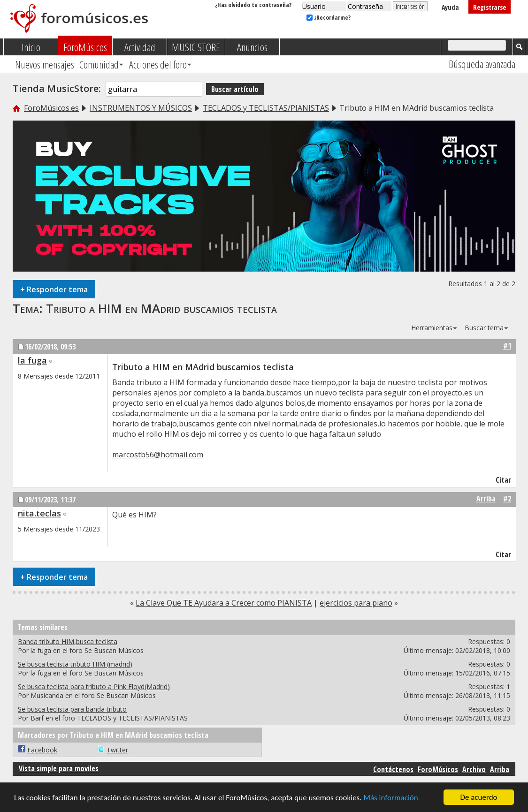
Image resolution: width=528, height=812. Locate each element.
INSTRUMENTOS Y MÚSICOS (141, 108)
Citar (499, 480)
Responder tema (54, 289)
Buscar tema (484, 328)
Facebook (42, 750)
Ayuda (450, 7)
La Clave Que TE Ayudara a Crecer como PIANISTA (224, 603)
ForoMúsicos (85, 47)
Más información (390, 798)
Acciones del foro (158, 64)
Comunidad (99, 64)
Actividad (140, 47)
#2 (507, 499)
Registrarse (490, 7)
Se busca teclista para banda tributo (72, 709)
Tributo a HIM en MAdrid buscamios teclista (161, 308)
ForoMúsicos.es (51, 108)
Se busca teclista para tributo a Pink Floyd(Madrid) (94, 687)
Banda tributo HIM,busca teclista (68, 641)
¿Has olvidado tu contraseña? (253, 5)
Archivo (474, 769)
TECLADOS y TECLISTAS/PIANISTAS (266, 108)
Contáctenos (393, 769)
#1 (507, 346)
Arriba (486, 499)
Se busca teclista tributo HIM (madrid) (75, 664)
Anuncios (252, 47)
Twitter (117, 750)
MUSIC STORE (196, 47)
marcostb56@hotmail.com (158, 455)
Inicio (31, 47)
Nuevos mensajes (45, 64)
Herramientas (432, 328)
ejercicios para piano (356, 603)
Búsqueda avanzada (482, 64)
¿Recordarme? (329, 17)
